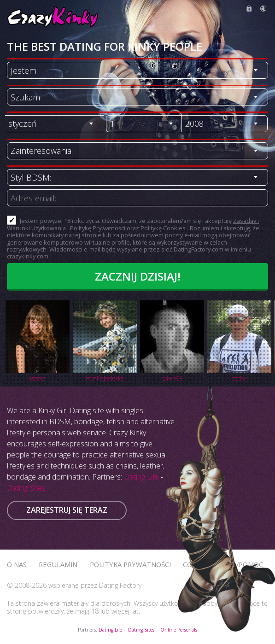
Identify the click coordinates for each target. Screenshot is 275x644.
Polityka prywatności (130, 564)
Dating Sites (26, 488)
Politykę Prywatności (98, 228)
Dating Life (141, 477)
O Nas (17, 564)
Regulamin (58, 564)
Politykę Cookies (164, 228)
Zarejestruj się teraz (67, 510)
